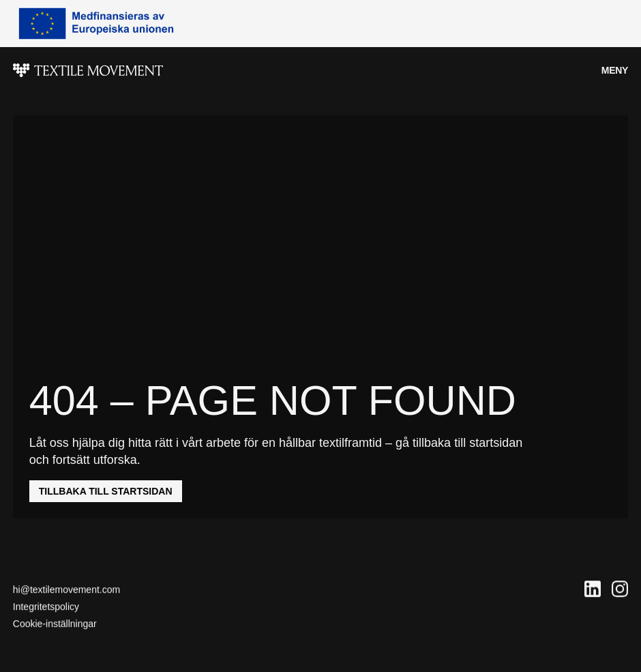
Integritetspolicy (46, 607)
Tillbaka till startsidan (106, 491)
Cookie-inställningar (55, 624)
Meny (615, 70)
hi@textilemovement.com (66, 589)
